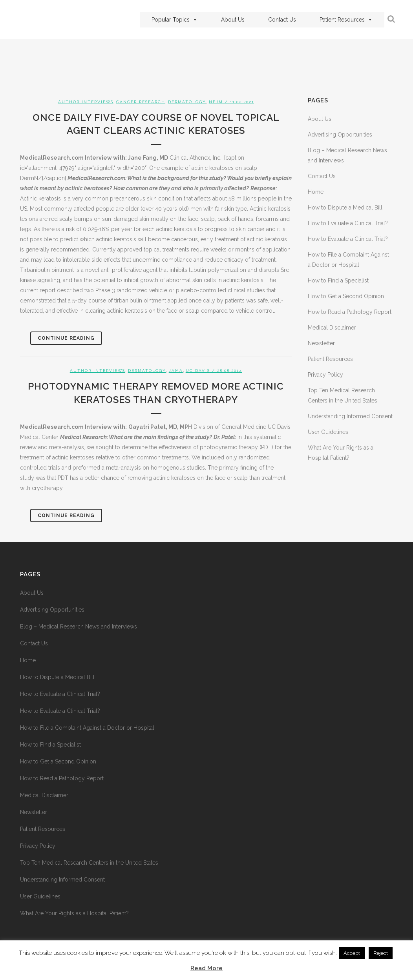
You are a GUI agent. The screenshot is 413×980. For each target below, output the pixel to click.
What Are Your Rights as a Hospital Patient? (74, 913)
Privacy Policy (325, 375)
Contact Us (282, 20)
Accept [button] (352, 953)
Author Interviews (86, 102)
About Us (233, 20)
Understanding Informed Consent (350, 416)
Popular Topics (175, 20)
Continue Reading (66, 338)
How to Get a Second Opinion (346, 296)
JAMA (176, 371)
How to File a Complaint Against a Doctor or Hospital (87, 728)
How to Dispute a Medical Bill (345, 208)
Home (316, 192)
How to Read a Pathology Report (350, 312)
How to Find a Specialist (338, 281)
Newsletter (321, 343)
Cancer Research (141, 102)
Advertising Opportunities (340, 135)
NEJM (216, 102)
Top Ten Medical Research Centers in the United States (89, 863)
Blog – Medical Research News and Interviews (79, 627)
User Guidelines (328, 432)
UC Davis (198, 371)
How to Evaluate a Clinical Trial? (348, 223)
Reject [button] (381, 953)
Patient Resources (346, 20)
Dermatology (187, 102)
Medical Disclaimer (332, 328)
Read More (206, 968)
